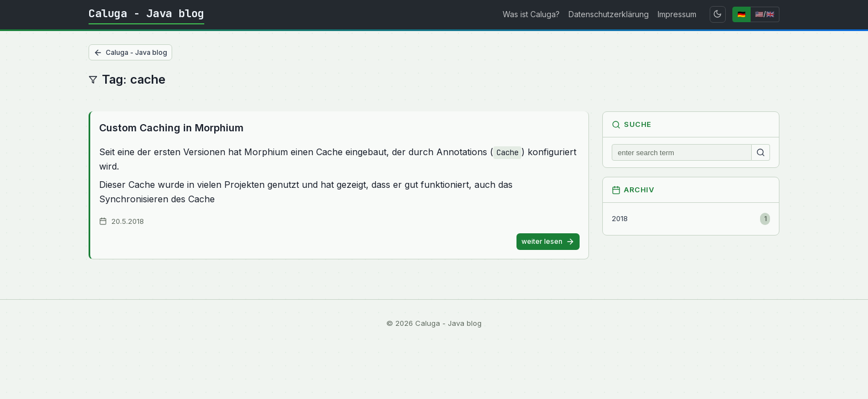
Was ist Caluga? (531, 14)
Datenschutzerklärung (609, 14)
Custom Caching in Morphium (171, 128)
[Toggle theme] (718, 15)
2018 (691, 219)
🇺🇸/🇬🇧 (765, 14)
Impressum (677, 14)
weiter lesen (548, 242)
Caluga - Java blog (146, 13)
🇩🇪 (742, 14)
